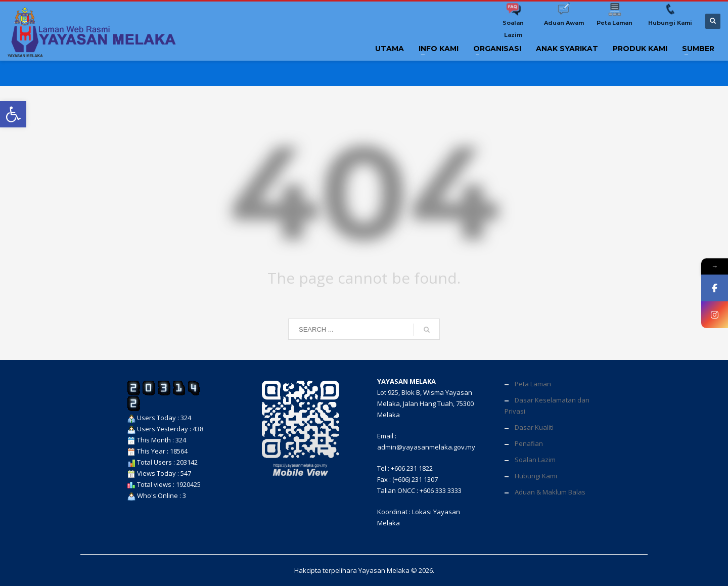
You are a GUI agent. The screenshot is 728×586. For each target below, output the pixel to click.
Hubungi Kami (536, 476)
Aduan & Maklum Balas (550, 492)
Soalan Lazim (535, 460)
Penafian (529, 443)
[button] (13, 114)
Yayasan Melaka (384, 570)
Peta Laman (533, 384)
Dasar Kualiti (534, 427)
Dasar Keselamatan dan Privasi (547, 405)
